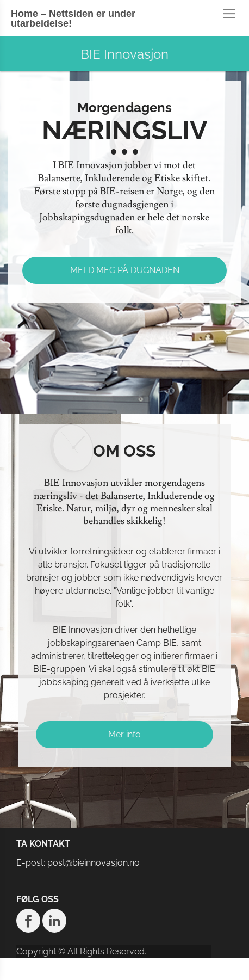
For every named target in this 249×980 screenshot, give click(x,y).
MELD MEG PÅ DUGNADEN (125, 270)
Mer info (124, 734)
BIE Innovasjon (124, 54)
